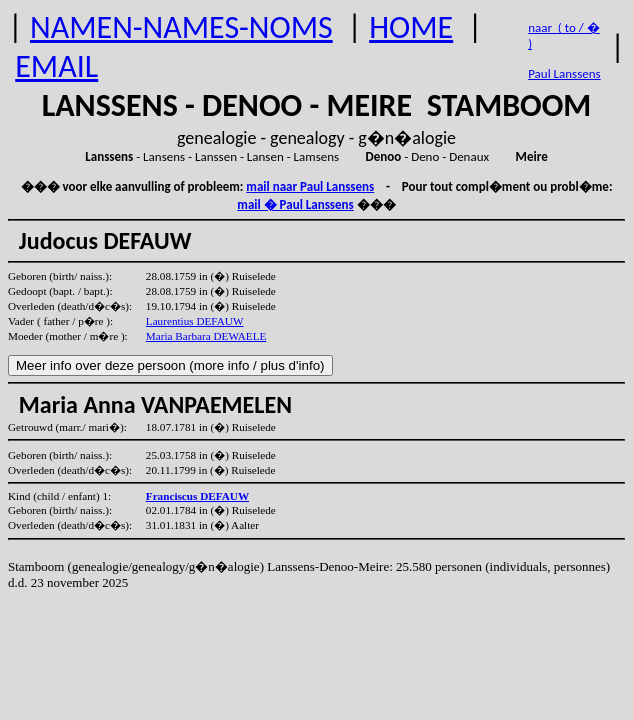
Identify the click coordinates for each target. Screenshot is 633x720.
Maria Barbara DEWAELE (206, 336)
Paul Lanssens (564, 73)
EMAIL (56, 66)
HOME (411, 27)
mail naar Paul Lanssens (310, 186)
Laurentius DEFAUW (195, 321)
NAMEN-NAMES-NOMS (181, 27)
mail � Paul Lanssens (295, 204)
